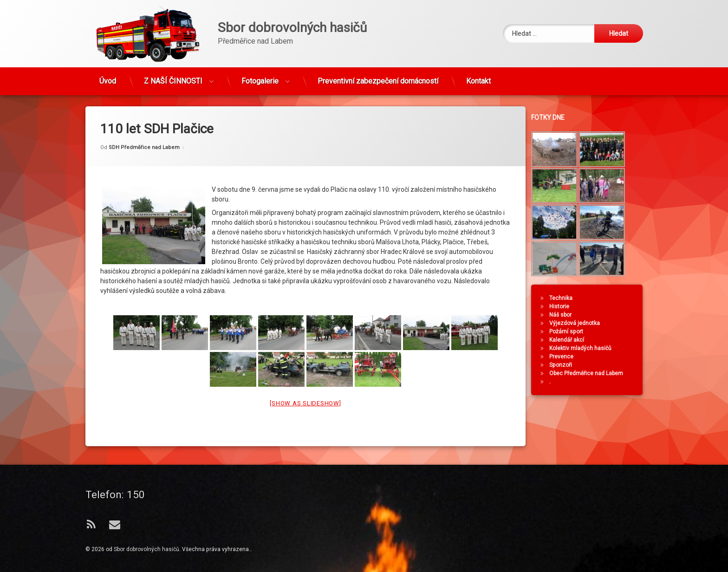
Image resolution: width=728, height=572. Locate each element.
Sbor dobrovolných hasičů (146, 549)
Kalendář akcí (573, 340)
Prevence (568, 357)
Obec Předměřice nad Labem (593, 373)
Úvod (108, 75)
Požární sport (573, 331)
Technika (567, 298)
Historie (566, 306)
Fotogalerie (260, 75)
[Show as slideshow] (305, 383)
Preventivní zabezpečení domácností (378, 75)
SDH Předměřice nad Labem (144, 127)
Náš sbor (567, 315)
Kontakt (478, 75)
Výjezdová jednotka (581, 323)
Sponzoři (567, 365)
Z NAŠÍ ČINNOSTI (173, 75)
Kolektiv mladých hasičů (587, 348)
